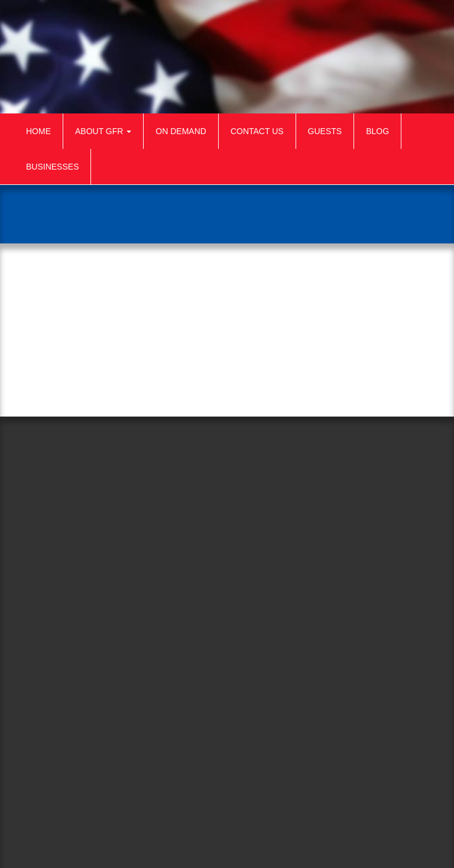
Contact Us (257, 131)
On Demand (181, 131)
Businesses (52, 167)
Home (38, 131)
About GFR (103, 131)
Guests (325, 131)
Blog (377, 131)
